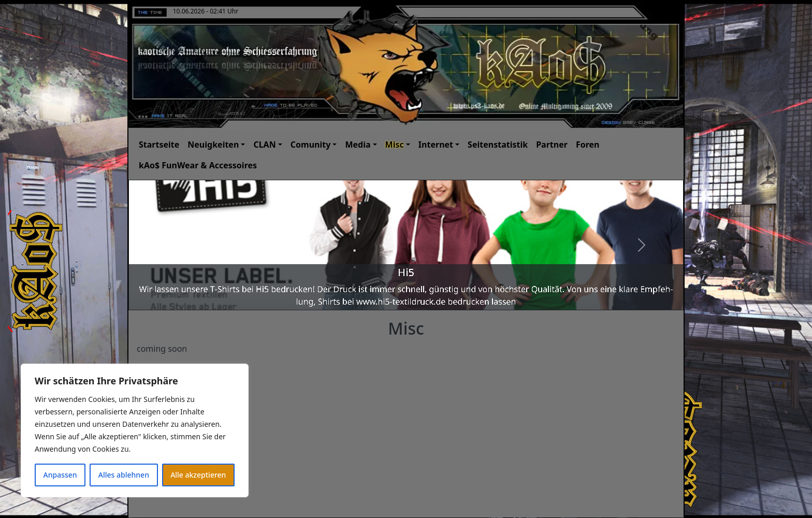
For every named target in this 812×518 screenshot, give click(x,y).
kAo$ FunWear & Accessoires (198, 165)
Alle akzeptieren (198, 475)
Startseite (159, 145)
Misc (395, 145)
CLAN (264, 145)
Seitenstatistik (498, 145)
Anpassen (60, 475)
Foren (588, 145)
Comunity (311, 145)
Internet (436, 145)
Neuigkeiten (213, 145)
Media (358, 145)
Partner (552, 145)
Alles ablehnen (124, 475)
